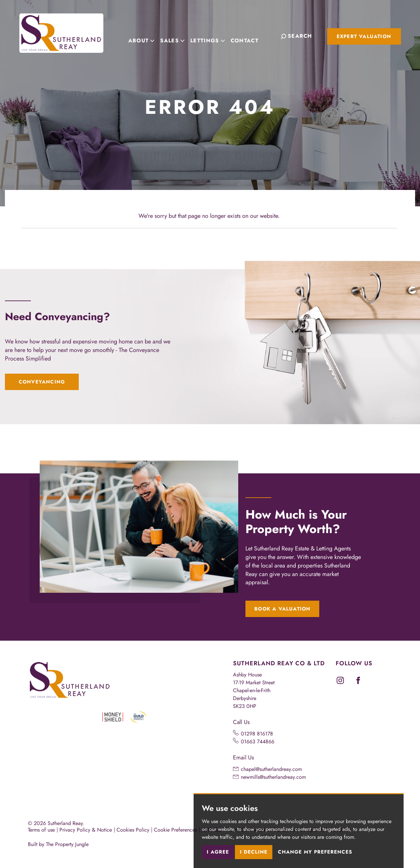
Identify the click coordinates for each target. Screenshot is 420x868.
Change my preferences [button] (315, 852)
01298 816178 (257, 734)
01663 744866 (258, 742)
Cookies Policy (133, 830)
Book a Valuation (282, 609)
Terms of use (41, 830)
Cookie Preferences (175, 830)
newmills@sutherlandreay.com (273, 777)
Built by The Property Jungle (58, 844)
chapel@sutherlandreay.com (271, 769)
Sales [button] (179, 36)
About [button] (148, 36)
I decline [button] (254, 852)
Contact (251, 36)
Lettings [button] (214, 36)
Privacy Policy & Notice (86, 830)
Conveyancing (42, 382)
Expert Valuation (364, 36)
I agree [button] (218, 852)
